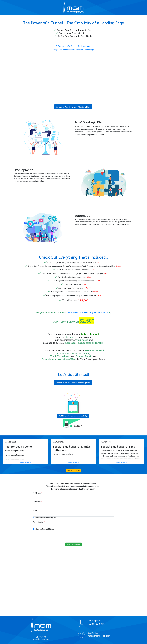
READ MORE (26, 462)
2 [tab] (69, 467)
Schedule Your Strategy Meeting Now (73, 107)
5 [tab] (78, 467)
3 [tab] (72, 467)
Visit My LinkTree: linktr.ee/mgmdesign (73, 416)
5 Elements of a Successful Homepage (73, 46)
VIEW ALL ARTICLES (74, 470)
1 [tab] (66, 467)
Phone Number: (39, 522)
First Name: (37, 493)
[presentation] (73, 536)
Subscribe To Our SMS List (44, 529)
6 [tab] (81, 467)
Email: (35, 511)
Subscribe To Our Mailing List (45, 518)
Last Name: (37, 502)
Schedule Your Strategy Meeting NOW (88, 312)
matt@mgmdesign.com (99, 636)
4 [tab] (75, 467)
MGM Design (46, 639)
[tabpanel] (26, 451)
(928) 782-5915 (96, 624)
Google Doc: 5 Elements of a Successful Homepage (73, 49)
